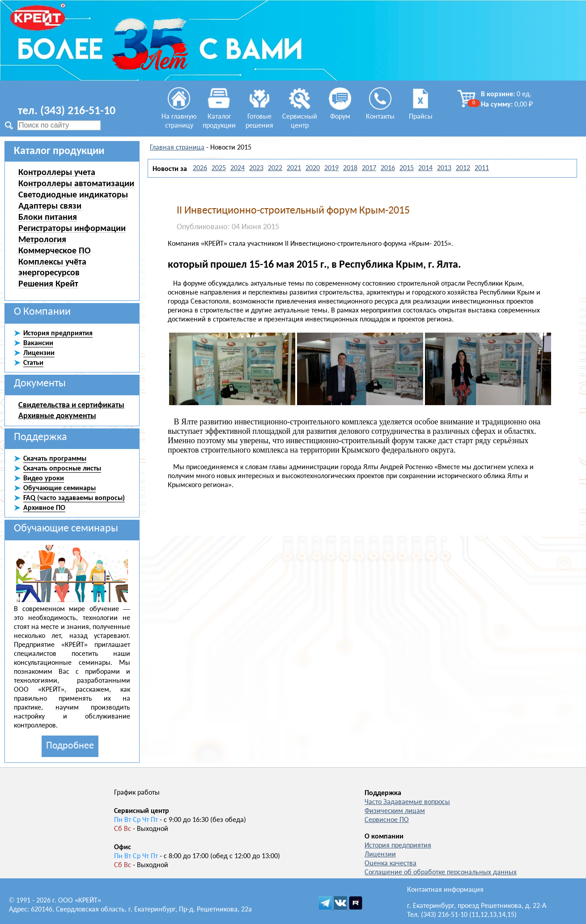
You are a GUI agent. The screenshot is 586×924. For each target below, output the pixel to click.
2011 (482, 168)
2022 (275, 168)
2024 (238, 168)
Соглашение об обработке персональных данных (441, 873)
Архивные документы (57, 415)
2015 (407, 168)
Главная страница (177, 148)
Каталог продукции (219, 117)
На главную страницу (179, 117)
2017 (369, 168)
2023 (256, 168)
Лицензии (380, 855)
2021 (294, 168)
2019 (331, 168)
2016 (388, 168)
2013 (444, 168)
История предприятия (398, 846)
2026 (200, 168)
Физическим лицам (395, 811)
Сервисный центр (300, 117)
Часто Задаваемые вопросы (407, 802)
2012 (463, 168)
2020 (313, 168)
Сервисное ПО (387, 820)
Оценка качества (391, 864)
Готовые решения (259, 117)
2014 (425, 168)
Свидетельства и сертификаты (71, 405)
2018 (350, 168)
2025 (219, 168)
